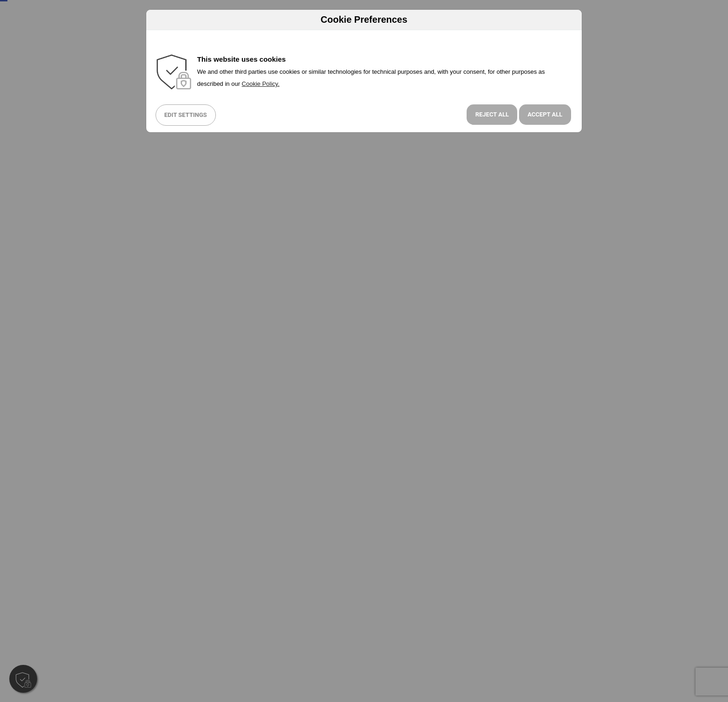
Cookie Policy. (261, 84)
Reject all (492, 114)
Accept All (545, 114)
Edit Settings (186, 115)
